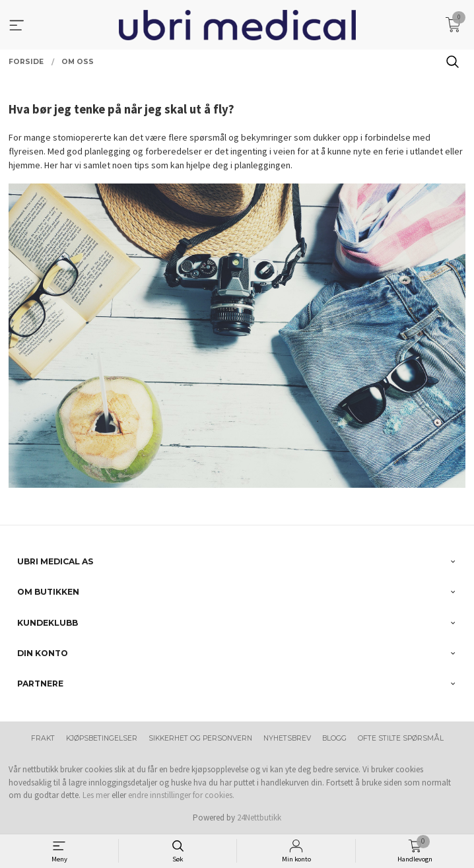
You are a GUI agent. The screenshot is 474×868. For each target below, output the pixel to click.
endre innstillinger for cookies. (181, 795)
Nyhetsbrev (287, 738)
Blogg (334, 738)
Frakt (43, 738)
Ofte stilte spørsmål (401, 738)
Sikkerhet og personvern (200, 738)
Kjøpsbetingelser (102, 738)
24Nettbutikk (259, 818)
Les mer (96, 795)
